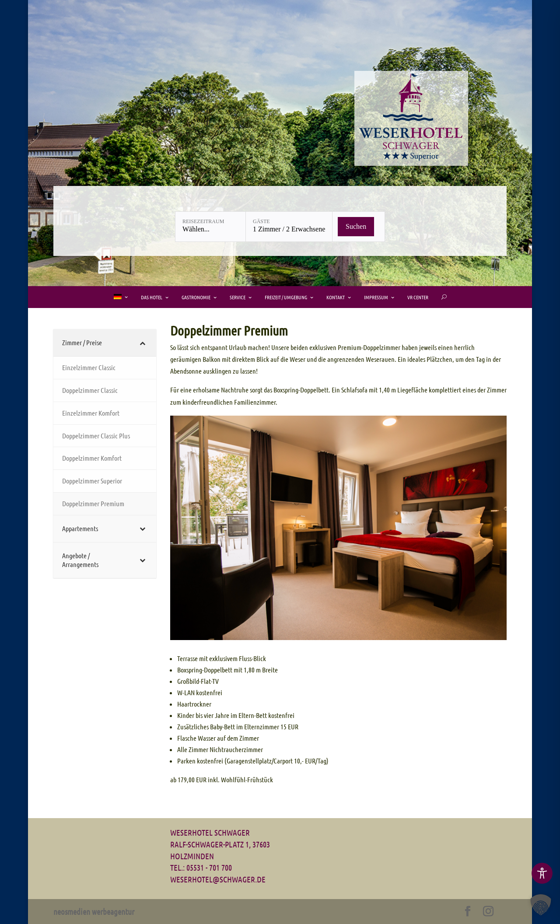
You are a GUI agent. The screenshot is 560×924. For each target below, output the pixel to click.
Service (238, 297)
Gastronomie (196, 297)
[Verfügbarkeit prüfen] (356, 227)
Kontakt (336, 297)
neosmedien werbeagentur (94, 912)
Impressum (376, 297)
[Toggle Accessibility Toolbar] (542, 873)
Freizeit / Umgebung (286, 297)
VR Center (418, 297)
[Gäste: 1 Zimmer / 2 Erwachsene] (289, 227)
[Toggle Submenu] (105, 343)
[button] (541, 905)
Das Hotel (152, 297)
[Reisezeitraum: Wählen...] (210, 227)
